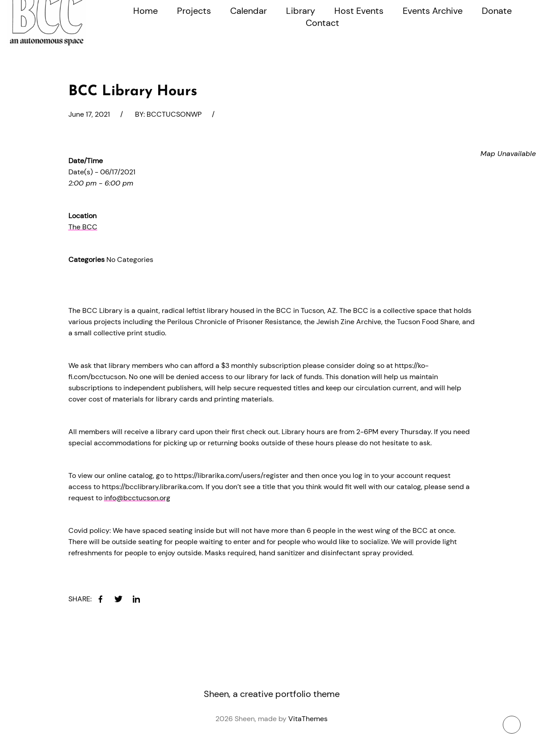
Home (145, 11)
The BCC (83, 227)
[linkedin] (136, 599)
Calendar (248, 11)
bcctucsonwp (174, 114)
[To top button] (512, 725)
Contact (322, 23)
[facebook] (101, 599)
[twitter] (118, 599)
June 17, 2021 (89, 114)
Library (301, 11)
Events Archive (433, 11)
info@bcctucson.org (137, 498)
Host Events (359, 11)
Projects (194, 11)
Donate (497, 11)
